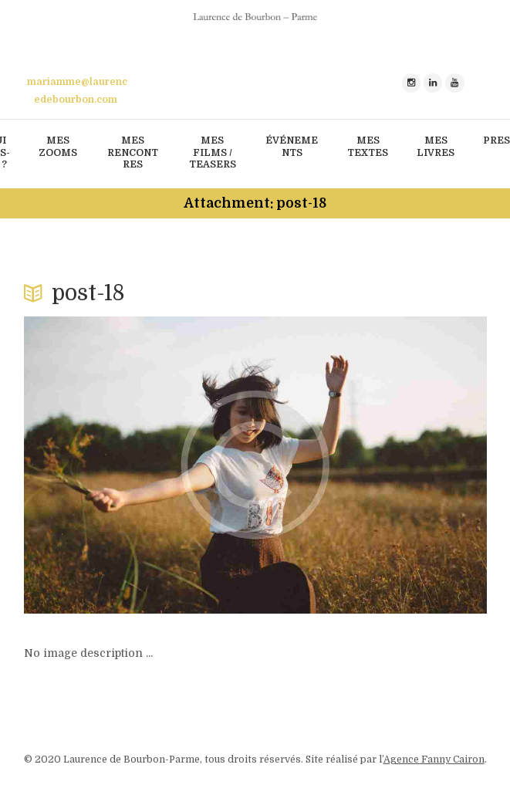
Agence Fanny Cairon (434, 760)
